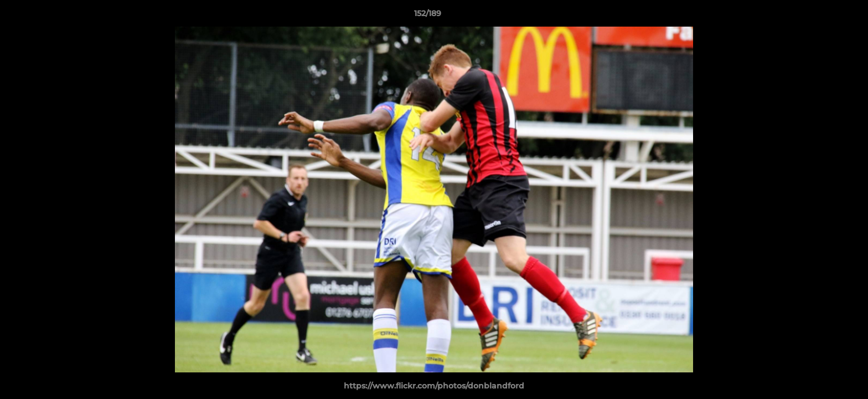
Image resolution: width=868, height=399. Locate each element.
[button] (821, 16)
